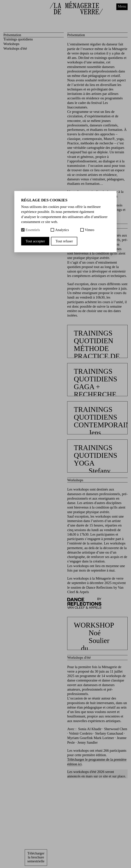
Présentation (12, 35)
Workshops (11, 44)
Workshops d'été (15, 48)
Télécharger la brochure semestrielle (36, 857)
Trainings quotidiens (18, 39)
